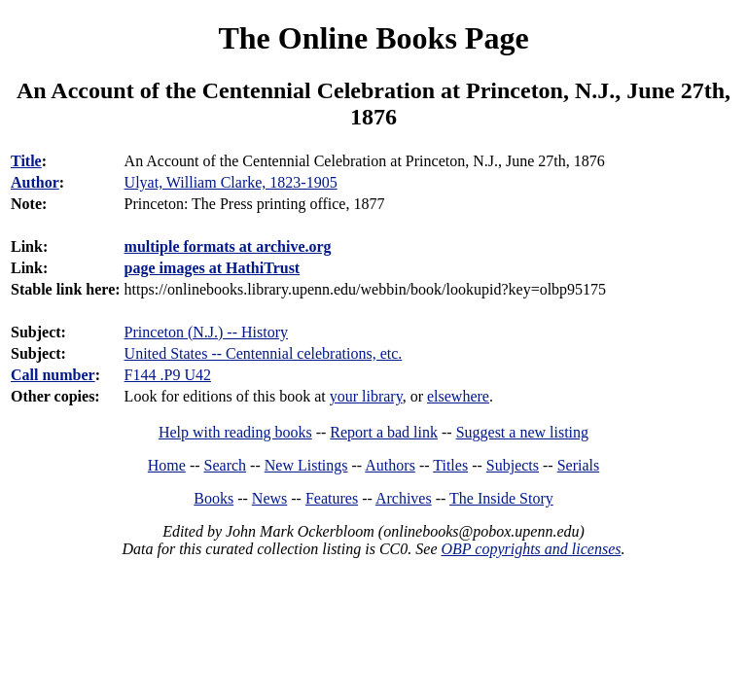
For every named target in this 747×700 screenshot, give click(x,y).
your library (366, 396)
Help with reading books (235, 432)
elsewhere (458, 396)
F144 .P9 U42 (168, 375)
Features (332, 498)
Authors (390, 465)
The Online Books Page (373, 38)
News (269, 498)
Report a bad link (384, 432)
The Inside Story (501, 498)
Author (35, 182)
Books (213, 498)
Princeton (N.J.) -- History (206, 332)
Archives (404, 498)
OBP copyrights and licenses (531, 549)
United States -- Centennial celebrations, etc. (264, 353)
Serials (579, 465)
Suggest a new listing (522, 432)
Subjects (513, 465)
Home (167, 465)
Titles (450, 465)
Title (26, 161)
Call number (53, 375)
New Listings (306, 465)
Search (226, 465)
